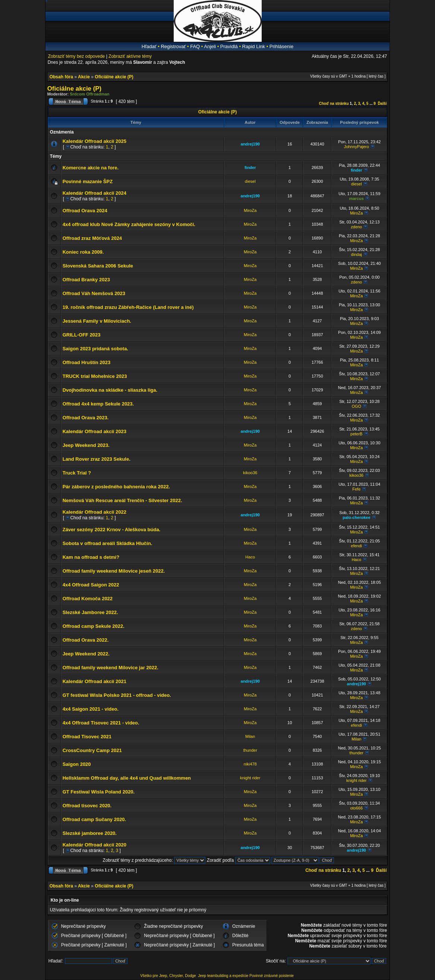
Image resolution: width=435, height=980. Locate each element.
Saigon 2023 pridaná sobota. (95, 349)
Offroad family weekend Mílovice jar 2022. (111, 668)
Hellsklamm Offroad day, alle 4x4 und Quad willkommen (127, 778)
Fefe (356, 489)
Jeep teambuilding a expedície (223, 976)
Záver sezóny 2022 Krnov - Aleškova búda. (112, 530)
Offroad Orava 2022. (86, 640)
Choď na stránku (334, 104)
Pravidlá (229, 46)
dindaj (357, 254)
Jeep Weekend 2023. (86, 445)
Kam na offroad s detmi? (91, 557)
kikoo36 (250, 473)
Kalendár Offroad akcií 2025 (94, 141)
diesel (250, 181)
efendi (356, 546)
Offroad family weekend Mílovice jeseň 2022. (114, 571)
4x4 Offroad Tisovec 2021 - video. (101, 723)
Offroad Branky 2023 (86, 280)
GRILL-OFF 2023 (82, 335)
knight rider (250, 778)
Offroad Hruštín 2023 (87, 362)
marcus (357, 198)
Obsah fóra (61, 77)
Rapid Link (254, 46)
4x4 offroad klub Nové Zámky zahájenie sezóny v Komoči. (129, 224)
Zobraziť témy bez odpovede (77, 56)
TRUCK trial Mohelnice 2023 (95, 376)
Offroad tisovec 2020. (87, 806)
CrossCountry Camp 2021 (92, 750)
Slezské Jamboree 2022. (90, 612)
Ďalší (382, 104)
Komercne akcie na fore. (91, 168)
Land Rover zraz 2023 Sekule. (97, 459)
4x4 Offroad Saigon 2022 (91, 585)
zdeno (356, 227)
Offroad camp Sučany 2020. (94, 819)
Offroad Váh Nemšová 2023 (94, 293)
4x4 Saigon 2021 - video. (91, 709)
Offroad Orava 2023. (86, 418)
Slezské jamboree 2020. (90, 833)
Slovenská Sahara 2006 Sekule (98, 266)
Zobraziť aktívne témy (130, 56)
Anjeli (210, 46)
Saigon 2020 (77, 764)
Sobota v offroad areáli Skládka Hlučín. (108, 543)
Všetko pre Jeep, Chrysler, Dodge (168, 976)
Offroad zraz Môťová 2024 (92, 238)
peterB (356, 434)
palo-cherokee (357, 517)
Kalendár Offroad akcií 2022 (94, 512)
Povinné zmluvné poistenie (272, 976)
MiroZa (250, 210)
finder (250, 167)
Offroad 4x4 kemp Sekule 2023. (98, 404)
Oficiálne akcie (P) (114, 77)
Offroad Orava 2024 (85, 211)
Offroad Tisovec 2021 (87, 737)
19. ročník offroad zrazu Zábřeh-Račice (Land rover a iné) (128, 307)
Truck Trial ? (77, 473)
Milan (250, 736)
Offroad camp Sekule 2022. (94, 626)
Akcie (84, 77)
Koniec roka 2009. (83, 252)
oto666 (356, 808)
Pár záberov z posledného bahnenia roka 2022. (116, 487)
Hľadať (149, 46)
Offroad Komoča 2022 (88, 599)
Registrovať (173, 46)
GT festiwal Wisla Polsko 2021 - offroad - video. (117, 695)
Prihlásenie (281, 46)
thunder (250, 750)
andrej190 (250, 144)
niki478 (250, 764)
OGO (356, 406)
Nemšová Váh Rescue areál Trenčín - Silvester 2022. (122, 500)
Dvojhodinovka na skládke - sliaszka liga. (110, 390)
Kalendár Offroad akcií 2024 (94, 193)
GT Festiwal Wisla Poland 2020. (99, 792)
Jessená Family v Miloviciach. (97, 321)
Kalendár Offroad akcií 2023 (94, 431)
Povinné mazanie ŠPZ (88, 181)
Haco (250, 557)
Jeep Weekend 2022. (86, 654)
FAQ (195, 46)
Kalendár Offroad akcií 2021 (94, 681)
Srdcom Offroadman (89, 94)
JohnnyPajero (357, 147)
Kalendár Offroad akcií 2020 (94, 845)
